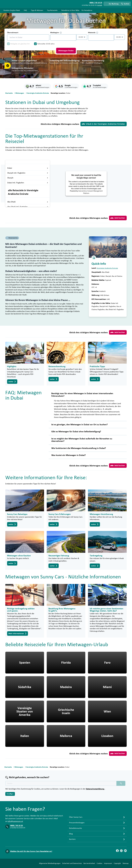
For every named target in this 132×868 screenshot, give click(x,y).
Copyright (117, 863)
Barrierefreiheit (89, 863)
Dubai (28, 168)
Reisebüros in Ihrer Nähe (70, 10)
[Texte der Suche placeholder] (61, 783)
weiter (12, 382)
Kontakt (100, 5)
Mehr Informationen (18, 634)
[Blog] (125, 851)
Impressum (108, 863)
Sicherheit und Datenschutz (72, 863)
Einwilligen (10, 794)
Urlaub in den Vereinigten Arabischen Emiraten (103, 124)
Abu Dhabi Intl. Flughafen (28, 207)
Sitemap (126, 863)
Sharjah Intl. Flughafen (28, 173)
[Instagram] (121, 851)
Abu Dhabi (28, 202)
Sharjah (28, 178)
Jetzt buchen (118, 218)
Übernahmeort (13, 33)
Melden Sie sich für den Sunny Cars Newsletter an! (31, 851)
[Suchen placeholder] (121, 783)
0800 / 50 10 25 (17, 826)
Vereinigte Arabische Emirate (107, 268)
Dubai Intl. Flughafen (28, 183)
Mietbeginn (56, 33)
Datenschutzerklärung (95, 789)
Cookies (99, 863)
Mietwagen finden (66, 51)
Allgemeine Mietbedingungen (50, 863)
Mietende (93, 33)
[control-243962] (63, 37)
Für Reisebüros (87, 10)
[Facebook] (117, 851)
